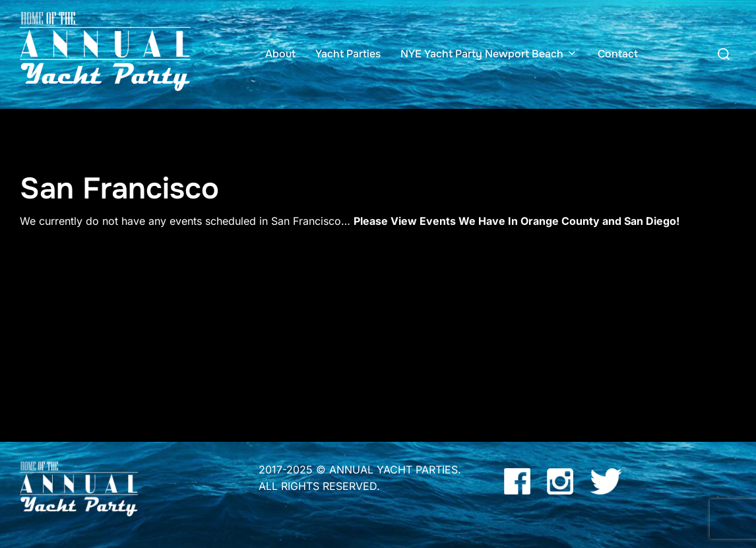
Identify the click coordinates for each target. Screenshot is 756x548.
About (280, 54)
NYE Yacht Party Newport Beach (489, 54)
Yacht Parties (348, 54)
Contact (618, 54)
